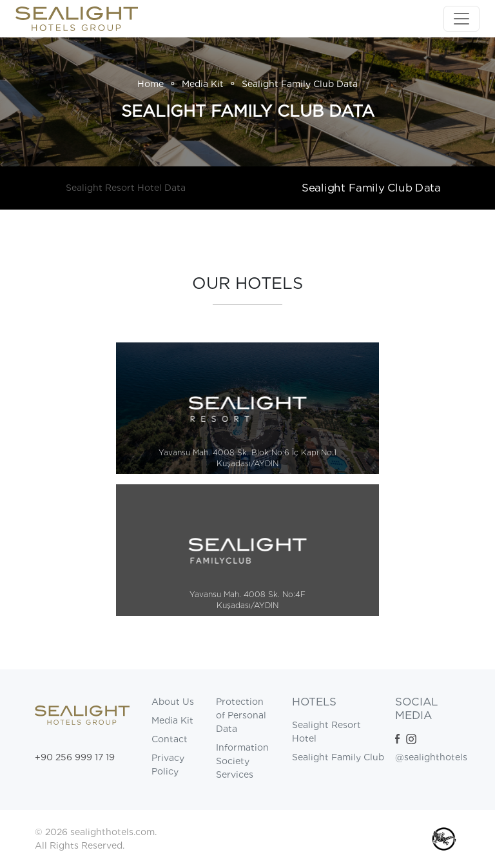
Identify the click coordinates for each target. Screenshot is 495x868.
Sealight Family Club (338, 757)
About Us (173, 702)
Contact (170, 739)
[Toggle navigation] (461, 19)
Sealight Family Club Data (371, 187)
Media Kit (203, 84)
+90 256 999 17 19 (75, 757)
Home (150, 84)
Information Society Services (242, 761)
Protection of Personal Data (241, 715)
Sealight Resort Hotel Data (126, 188)
